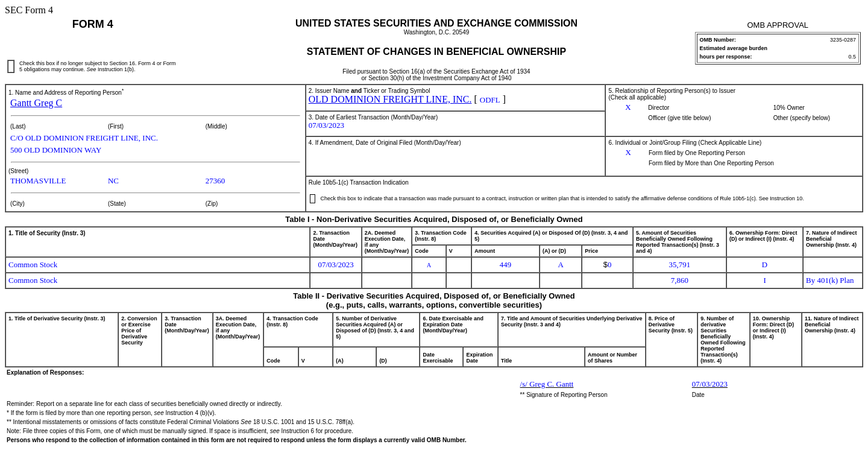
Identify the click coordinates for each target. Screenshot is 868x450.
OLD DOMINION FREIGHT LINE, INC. (390, 99)
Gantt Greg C (36, 103)
